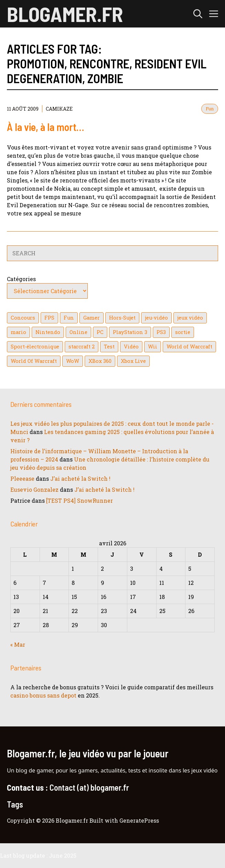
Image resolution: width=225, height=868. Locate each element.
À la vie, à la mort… (46, 127)
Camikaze (59, 109)
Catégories (21, 279)
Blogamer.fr (65, 14)
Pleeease (22, 478)
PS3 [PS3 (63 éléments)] (161, 332)
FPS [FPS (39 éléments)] (49, 318)
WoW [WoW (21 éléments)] (73, 361)
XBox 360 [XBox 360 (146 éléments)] (100, 361)
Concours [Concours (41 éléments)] (23, 318)
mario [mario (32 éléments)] (18, 332)
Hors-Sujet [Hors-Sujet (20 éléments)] (122, 318)
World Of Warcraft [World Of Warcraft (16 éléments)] (34, 361)
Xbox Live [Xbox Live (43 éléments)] (133, 361)
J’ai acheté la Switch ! (80, 478)
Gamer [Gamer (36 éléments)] (92, 318)
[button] (198, 14)
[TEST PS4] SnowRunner (79, 500)
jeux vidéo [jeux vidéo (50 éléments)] (190, 318)
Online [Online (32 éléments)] (78, 332)
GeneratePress (139, 820)
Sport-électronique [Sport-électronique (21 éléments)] (35, 347)
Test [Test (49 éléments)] (109, 347)
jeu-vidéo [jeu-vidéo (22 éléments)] (156, 318)
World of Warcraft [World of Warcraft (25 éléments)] (189, 347)
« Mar (18, 644)
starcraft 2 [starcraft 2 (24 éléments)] (82, 347)
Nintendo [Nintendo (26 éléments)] (48, 332)
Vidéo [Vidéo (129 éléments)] (131, 347)
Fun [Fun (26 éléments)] (69, 318)
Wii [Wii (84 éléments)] (153, 347)
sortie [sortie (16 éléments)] (183, 332)
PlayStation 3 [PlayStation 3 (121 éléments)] (130, 332)
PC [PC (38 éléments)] (100, 332)
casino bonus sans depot (43, 695)
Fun (210, 109)
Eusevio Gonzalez (34, 489)
